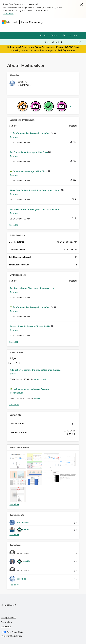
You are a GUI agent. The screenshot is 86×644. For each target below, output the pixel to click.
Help (63, 35)
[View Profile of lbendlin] (37, 398)
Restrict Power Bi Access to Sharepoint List (31, 326)
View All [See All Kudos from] (14, 585)
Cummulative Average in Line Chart (30, 171)
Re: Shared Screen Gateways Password (31, 389)
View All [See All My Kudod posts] (14, 342)
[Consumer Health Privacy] (43, 636)
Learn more (8, 14)
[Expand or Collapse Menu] (4, 29)
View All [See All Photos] (14, 504)
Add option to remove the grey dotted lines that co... (36, 370)
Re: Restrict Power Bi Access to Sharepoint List (32, 288)
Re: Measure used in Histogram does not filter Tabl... (35, 209)
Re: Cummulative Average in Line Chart (32, 133)
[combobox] (63, 42)
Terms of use (7, 622)
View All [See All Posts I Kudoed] (14, 405)
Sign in (54, 35)
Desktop (14, 137)
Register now (69, 50)
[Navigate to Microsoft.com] (10, 22)
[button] (18, 461)
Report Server (16, 393)
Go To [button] (72, 35)
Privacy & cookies (9, 617)
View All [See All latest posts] (14, 225)
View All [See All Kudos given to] (14, 534)
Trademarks (6, 626)
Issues (13, 374)
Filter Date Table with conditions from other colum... (36, 190)
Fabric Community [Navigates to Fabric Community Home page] (32, 22)
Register (43, 35)
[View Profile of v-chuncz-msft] (40, 379)
